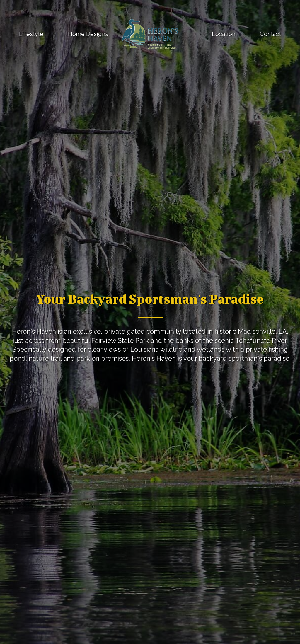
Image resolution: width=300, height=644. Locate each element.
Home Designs (88, 34)
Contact (270, 34)
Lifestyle (31, 34)
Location (224, 34)
